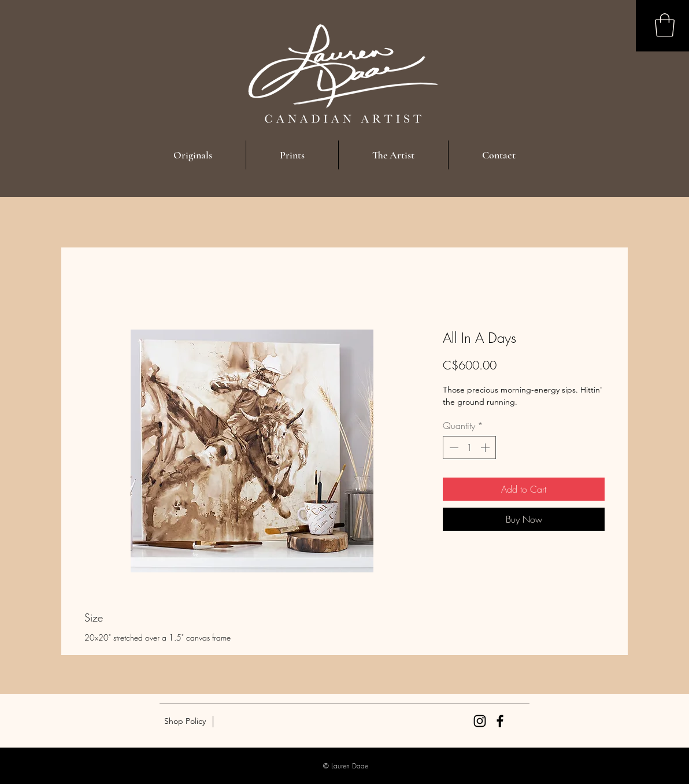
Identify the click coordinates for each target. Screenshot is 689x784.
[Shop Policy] (185, 722)
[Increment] (486, 448)
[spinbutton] (469, 448)
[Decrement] (453, 448)
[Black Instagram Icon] (480, 721)
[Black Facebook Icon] (500, 721)
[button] (665, 25)
